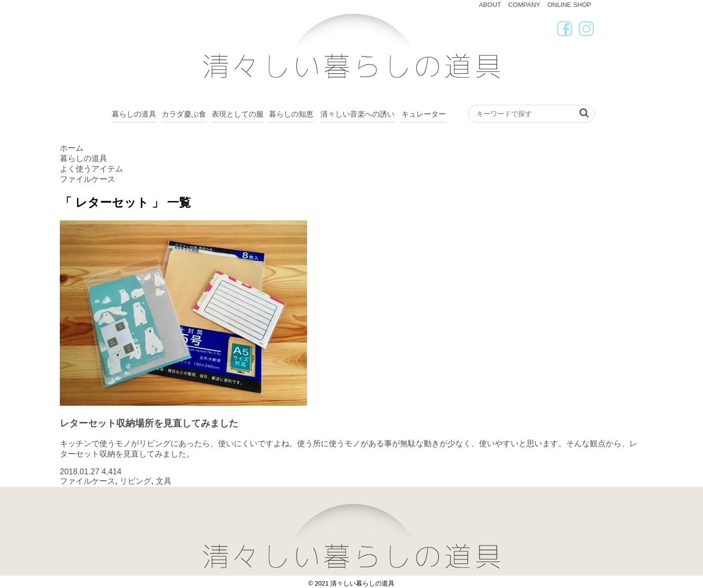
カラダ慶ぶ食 (184, 114)
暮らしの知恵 (291, 114)
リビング (135, 481)
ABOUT (490, 5)
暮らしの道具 (134, 114)
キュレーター (424, 114)
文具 (164, 481)
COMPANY (524, 5)
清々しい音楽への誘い (357, 114)
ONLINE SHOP (569, 5)
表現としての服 (238, 114)
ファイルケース (88, 481)
